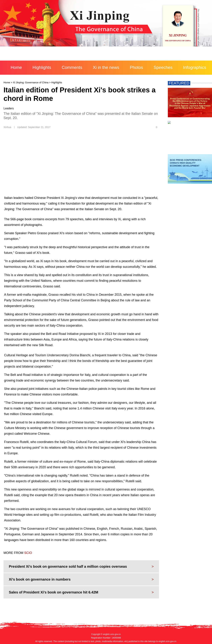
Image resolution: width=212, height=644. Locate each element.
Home (16, 67)
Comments (72, 67)
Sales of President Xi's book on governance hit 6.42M (54, 592)
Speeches (163, 67)
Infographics (195, 67)
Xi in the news (106, 67)
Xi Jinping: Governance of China (31, 82)
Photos (136, 67)
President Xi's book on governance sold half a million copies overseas (68, 566)
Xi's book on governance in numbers (40, 579)
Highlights (42, 67)
